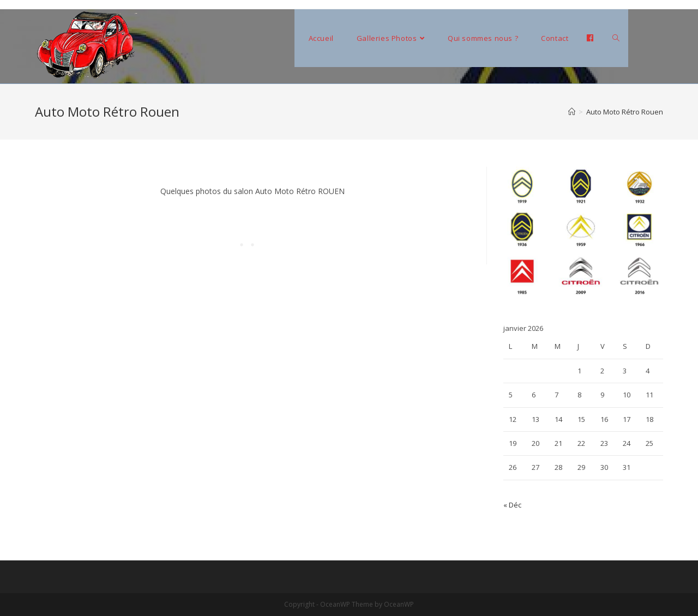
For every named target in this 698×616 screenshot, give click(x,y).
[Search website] (616, 38)
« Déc (512, 505)
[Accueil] (572, 112)
